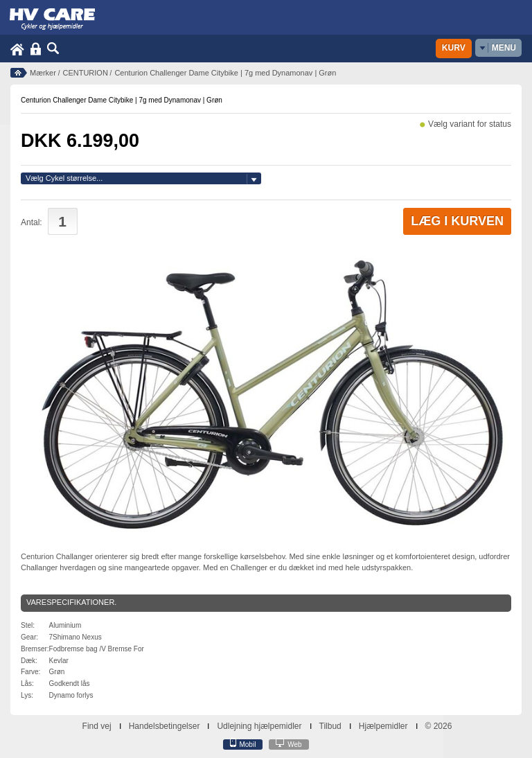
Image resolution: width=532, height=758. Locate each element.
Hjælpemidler (383, 726)
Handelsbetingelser (165, 726)
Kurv (454, 48)
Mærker (43, 73)
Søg (53, 49)
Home (17, 49)
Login (36, 49)
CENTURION (85, 73)
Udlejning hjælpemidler (259, 726)
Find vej (97, 726)
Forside (19, 73)
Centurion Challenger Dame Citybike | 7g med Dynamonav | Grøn (225, 73)
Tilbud (330, 726)
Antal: (32, 222)
